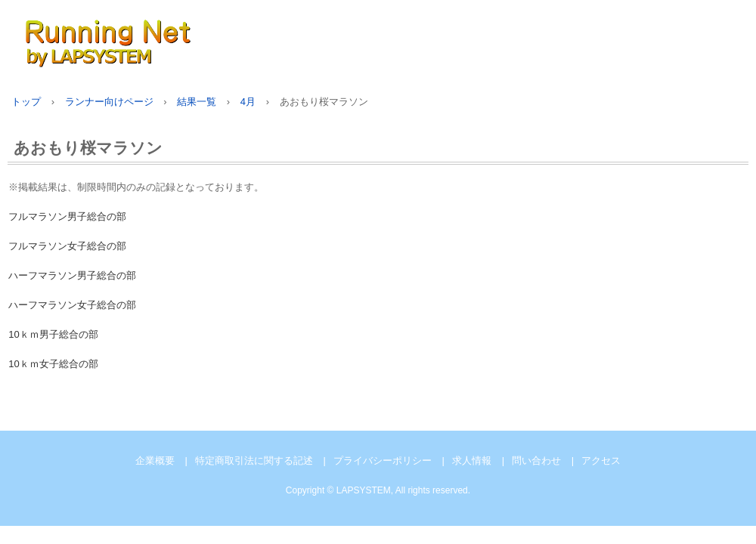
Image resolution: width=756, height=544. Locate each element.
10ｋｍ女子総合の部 (53, 364)
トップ (26, 102)
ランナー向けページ (109, 102)
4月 (248, 102)
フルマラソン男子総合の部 (67, 216)
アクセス (601, 461)
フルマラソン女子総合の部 (67, 246)
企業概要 (155, 461)
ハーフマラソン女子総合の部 (72, 305)
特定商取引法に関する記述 (254, 461)
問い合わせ (536, 461)
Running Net (181, 40)
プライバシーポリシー (383, 461)
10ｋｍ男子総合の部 (53, 334)
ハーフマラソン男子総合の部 (72, 275)
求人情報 (472, 461)
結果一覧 (197, 102)
